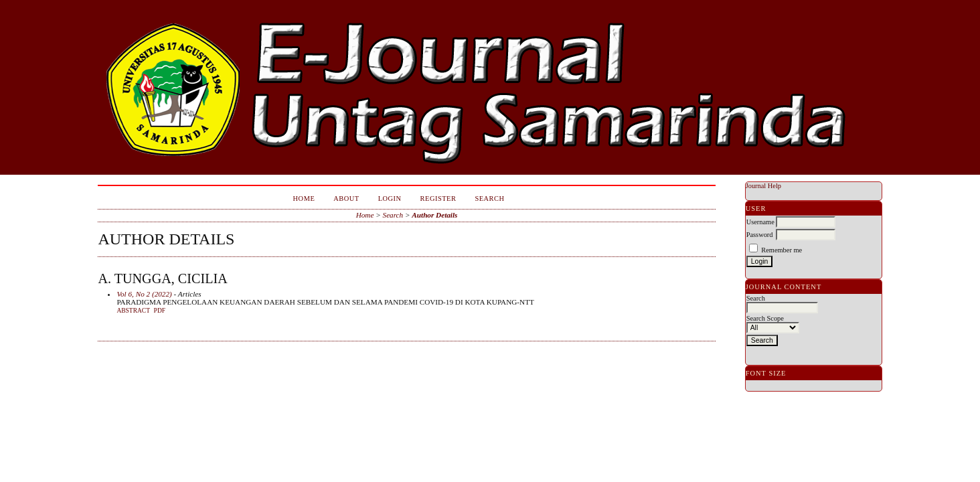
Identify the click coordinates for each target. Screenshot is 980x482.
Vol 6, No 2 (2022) (144, 294)
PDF (160, 311)
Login (390, 198)
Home (304, 198)
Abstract (133, 311)
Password (760, 235)
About (346, 198)
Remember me (782, 250)
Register (438, 198)
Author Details (434, 215)
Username (760, 222)
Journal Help (763, 186)
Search (489, 198)
